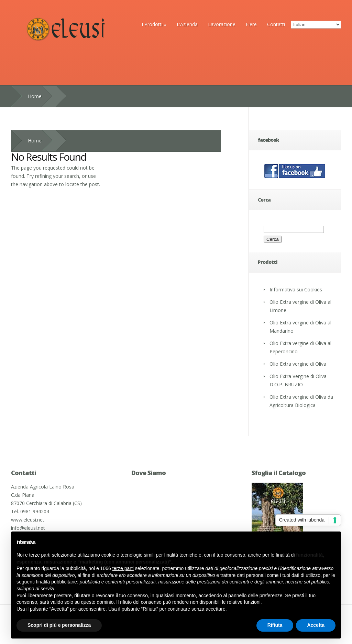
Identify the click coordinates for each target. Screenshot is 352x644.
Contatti (276, 24)
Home (35, 96)
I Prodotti (154, 24)
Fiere (251, 24)
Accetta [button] (316, 625)
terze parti (123, 568)
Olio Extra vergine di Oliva (298, 364)
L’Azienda (187, 24)
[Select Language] (316, 25)
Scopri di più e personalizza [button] (59, 625)
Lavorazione (222, 24)
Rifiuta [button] (275, 625)
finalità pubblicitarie (57, 582)
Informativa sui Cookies (296, 289)
